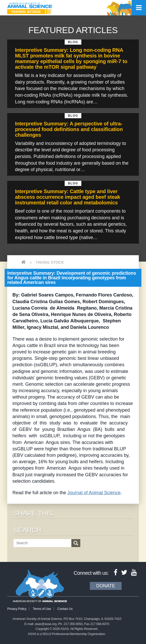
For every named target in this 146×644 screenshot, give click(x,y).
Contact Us (65, 609)
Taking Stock (50, 262)
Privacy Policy (17, 609)
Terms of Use (42, 609)
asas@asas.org (46, 624)
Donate (106, 586)
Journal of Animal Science (94, 493)
